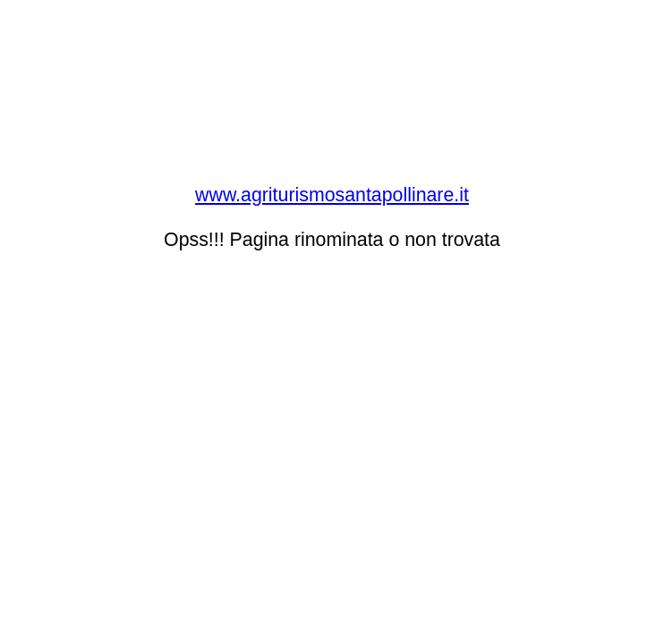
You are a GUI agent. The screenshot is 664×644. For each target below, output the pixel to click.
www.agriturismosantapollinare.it (332, 195)
